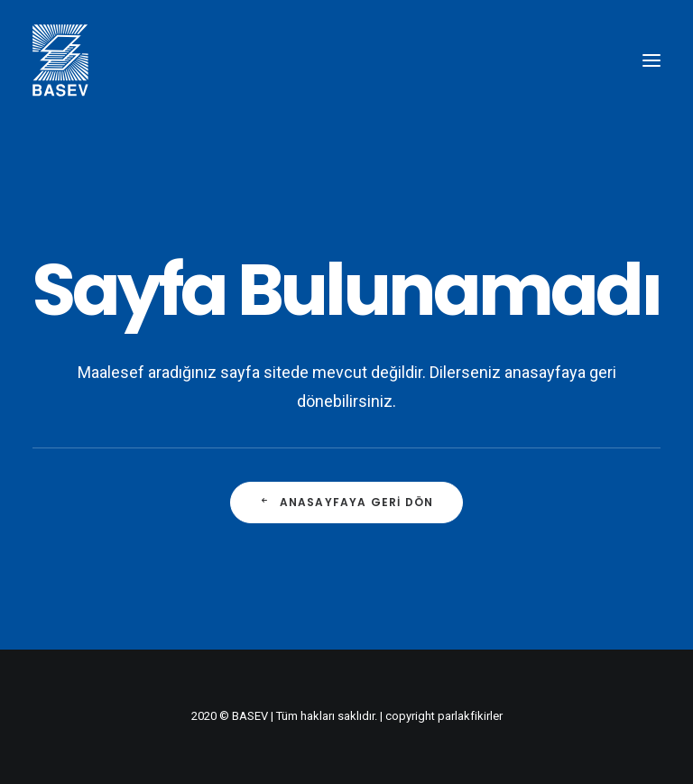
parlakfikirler (470, 716)
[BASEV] (60, 60)
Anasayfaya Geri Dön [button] (346, 502)
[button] (651, 60)
